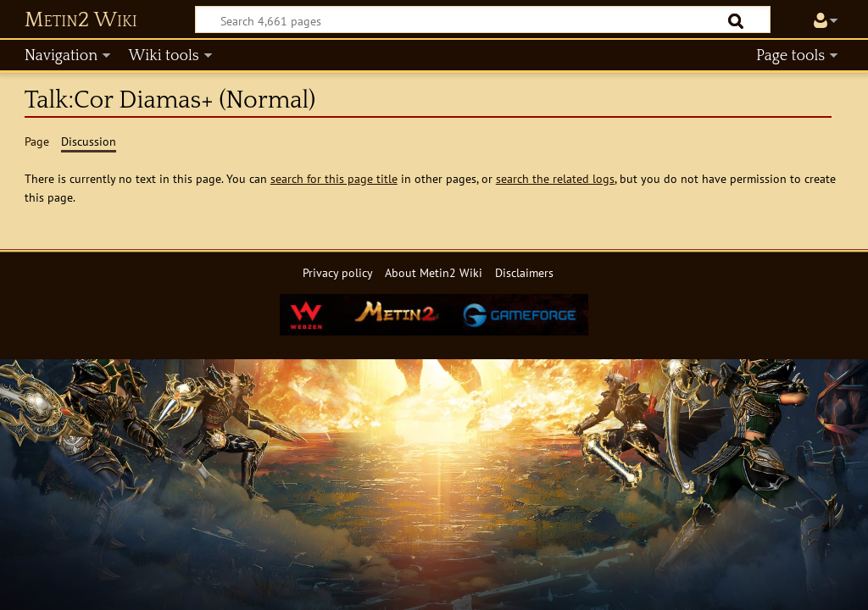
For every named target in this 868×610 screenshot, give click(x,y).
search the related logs (555, 178)
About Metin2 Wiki (434, 272)
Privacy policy (338, 272)
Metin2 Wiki (81, 20)
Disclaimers (524, 272)
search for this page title (334, 178)
